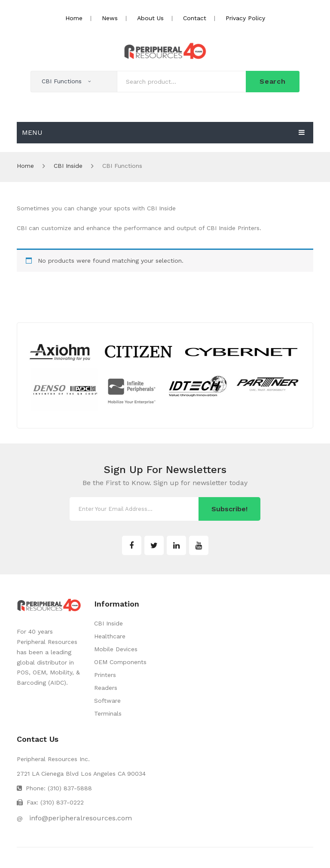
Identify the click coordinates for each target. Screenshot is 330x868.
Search (273, 81)
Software (107, 701)
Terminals (108, 713)
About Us (150, 18)
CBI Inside (68, 166)
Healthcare (110, 636)
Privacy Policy (245, 18)
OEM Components (120, 662)
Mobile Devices (116, 649)
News (110, 18)
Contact (195, 18)
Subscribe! (229, 509)
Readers (106, 688)
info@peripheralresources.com (81, 818)
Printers (105, 675)
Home (74, 18)
